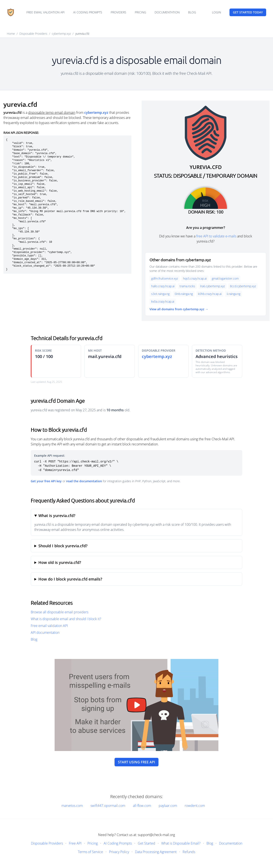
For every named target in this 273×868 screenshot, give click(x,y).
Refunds (189, 852)
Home (11, 34)
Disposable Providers (33, 34)
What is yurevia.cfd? (57, 516)
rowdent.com (195, 806)
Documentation (167, 12)
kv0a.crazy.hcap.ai (163, 301)
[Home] (11, 12)
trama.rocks (187, 286)
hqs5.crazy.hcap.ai (195, 278)
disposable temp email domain (52, 113)
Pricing (140, 12)
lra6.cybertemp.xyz (213, 286)
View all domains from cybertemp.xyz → (179, 309)
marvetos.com (72, 806)
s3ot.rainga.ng (160, 294)
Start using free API (136, 762)
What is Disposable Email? (181, 843)
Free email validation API (46, 12)
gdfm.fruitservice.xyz (165, 278)
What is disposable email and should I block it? (66, 619)
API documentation (45, 633)
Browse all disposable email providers (60, 612)
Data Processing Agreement (156, 852)
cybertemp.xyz (61, 34)
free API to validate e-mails (216, 236)
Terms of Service (90, 852)
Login (216, 12)
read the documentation (84, 481)
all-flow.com (142, 806)
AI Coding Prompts (88, 12)
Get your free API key (46, 481)
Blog (192, 12)
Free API (75, 843)
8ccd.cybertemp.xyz (243, 286)
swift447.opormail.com (108, 806)
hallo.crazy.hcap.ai (163, 286)
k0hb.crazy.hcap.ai (210, 294)
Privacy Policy (119, 852)
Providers (118, 12)
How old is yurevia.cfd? (60, 562)
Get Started (147, 843)
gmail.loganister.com (225, 278)
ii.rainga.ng (234, 294)
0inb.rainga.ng (184, 294)
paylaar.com (168, 806)
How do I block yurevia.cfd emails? (70, 579)
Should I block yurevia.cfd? (63, 546)
